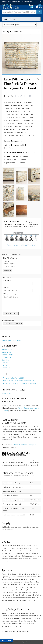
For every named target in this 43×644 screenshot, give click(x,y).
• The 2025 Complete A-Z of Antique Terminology (19, 383)
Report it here (7, 393)
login (40, 1)
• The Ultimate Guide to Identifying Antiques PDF (19, 381)
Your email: (7, 281)
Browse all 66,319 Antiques (11, 340)
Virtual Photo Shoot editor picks (25, 445)
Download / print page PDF (13, 323)
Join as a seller (7, 352)
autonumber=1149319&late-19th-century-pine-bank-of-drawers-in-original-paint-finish (21, 19)
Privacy (4, 365)
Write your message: (10, 294)
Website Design (7, 355)
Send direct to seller (11, 313)
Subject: (6, 287)
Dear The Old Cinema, (21, 303)
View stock (7, 271)
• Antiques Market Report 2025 (13, 378)
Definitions (6, 360)
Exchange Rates (7, 357)
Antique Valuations (8, 349)
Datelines (5, 363)
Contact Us (6, 368)
